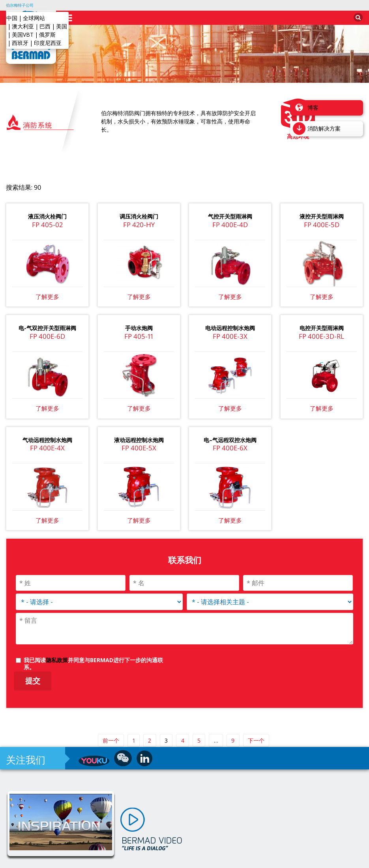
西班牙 (20, 43)
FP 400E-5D (322, 210)
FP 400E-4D (230, 210)
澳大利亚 (23, 26)
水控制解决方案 (152, 860)
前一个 (111, 726)
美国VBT (23, 35)
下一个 (256, 726)
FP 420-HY (139, 210)
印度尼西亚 (48, 43)
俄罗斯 (47, 35)
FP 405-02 (47, 210)
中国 (12, 18)
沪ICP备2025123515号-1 (207, 860)
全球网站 (34, 18)
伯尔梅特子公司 (20, 5)
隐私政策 (57, 646)
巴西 (45, 26)
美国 (62, 26)
